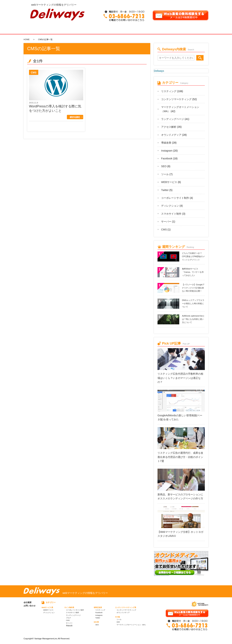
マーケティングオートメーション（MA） (132, 625)
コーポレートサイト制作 (175, 198)
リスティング (169, 91)
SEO (164, 166)
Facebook (167, 158)
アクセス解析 (169, 127)
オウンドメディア (171, 135)
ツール (165, 174)
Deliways (159, 71)
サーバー (166, 222)
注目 (118, 622)
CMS (164, 230)
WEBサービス (169, 182)
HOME (27, 39)
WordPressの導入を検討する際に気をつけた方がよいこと (55, 108)
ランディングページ (173, 119)
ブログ (68, 618)
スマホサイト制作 (171, 214)
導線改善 (166, 143)
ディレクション (170, 206)
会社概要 (28, 602)
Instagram (167, 151)
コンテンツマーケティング (176, 99)
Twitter (165, 190)
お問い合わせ (30, 606)
